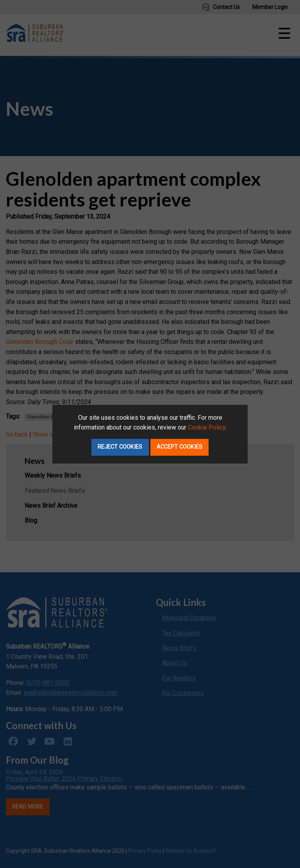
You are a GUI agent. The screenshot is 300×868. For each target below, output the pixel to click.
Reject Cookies (120, 447)
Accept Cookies (179, 447)
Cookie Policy (207, 427)
